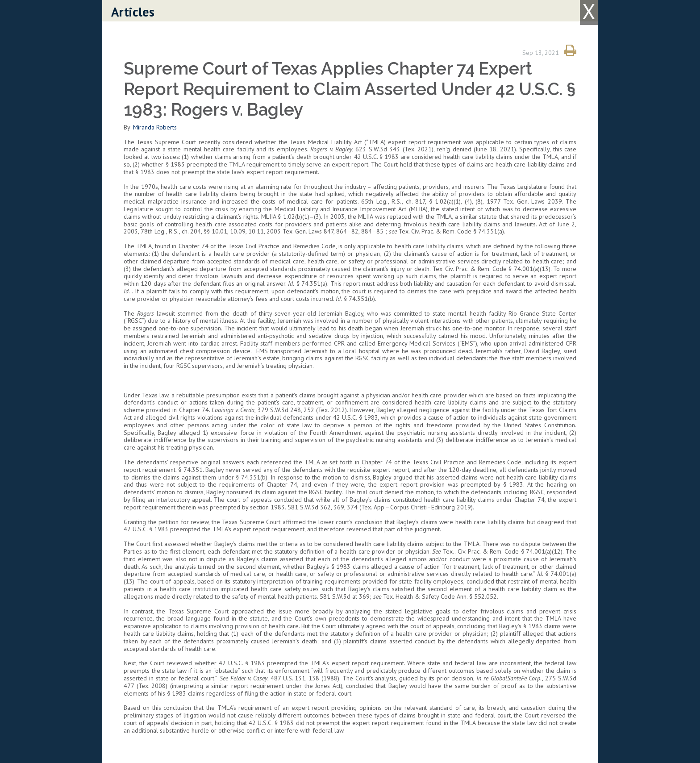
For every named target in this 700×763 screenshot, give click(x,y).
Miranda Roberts (155, 127)
